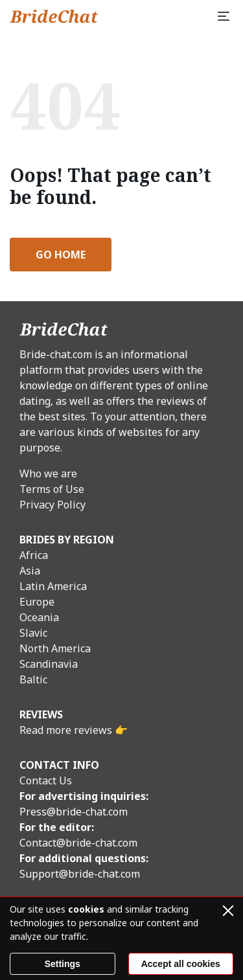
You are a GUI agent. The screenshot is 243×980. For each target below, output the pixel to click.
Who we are (48, 473)
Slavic (33, 633)
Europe (37, 602)
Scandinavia (49, 664)
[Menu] (224, 16)
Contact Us (46, 781)
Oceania (39, 617)
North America (55, 648)
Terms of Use (52, 489)
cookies (86, 909)
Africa (34, 555)
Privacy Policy (52, 505)
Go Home (61, 255)
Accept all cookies (181, 964)
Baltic (33, 679)
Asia (30, 571)
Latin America (53, 586)
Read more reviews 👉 (74, 730)
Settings (63, 964)
